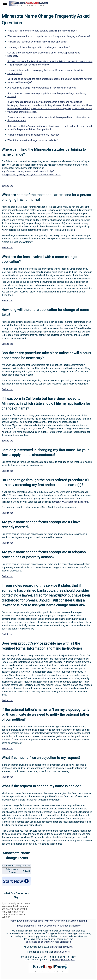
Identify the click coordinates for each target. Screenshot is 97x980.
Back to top (7, 186)
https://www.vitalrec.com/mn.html (71, 502)
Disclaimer (76, 926)
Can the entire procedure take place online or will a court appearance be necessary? (44, 54)
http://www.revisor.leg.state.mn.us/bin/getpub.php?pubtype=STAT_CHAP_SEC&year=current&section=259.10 (31, 173)
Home (13, 921)
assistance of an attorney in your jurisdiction (48, 942)
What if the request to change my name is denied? (33, 140)
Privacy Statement (25, 926)
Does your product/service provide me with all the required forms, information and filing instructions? (49, 119)
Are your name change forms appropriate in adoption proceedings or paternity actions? (47, 95)
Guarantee (63, 926)
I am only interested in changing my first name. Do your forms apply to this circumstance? (45, 72)
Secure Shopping (78, 921)
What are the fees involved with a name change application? (38, 42)
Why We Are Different (56, 921)
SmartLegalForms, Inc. (61, 947)
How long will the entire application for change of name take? (39, 47)
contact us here (62, 952)
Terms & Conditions (46, 926)
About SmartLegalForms (31, 921)
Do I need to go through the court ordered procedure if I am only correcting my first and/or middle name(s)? (50, 81)
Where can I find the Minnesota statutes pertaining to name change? (42, 31)
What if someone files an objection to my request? (33, 135)
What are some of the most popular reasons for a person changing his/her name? (49, 36)
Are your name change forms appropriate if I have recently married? (42, 88)
